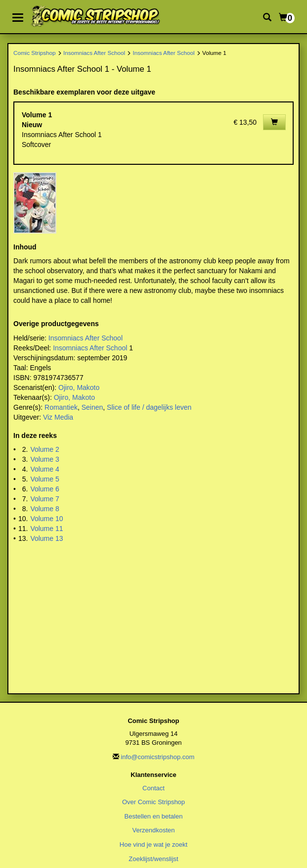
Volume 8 (44, 509)
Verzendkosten (153, 830)
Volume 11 (46, 529)
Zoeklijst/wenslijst (153, 859)
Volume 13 (46, 538)
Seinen (92, 407)
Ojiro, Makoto (79, 387)
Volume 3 (44, 459)
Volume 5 (44, 479)
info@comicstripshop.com (157, 757)
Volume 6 (44, 489)
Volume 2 (44, 449)
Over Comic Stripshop (153, 802)
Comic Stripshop (35, 53)
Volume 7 (44, 499)
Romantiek (61, 407)
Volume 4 (44, 469)
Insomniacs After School (94, 53)
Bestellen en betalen (154, 816)
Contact (153, 788)
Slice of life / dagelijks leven (149, 407)
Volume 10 (46, 519)
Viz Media (58, 417)
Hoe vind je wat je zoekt (153, 844)
